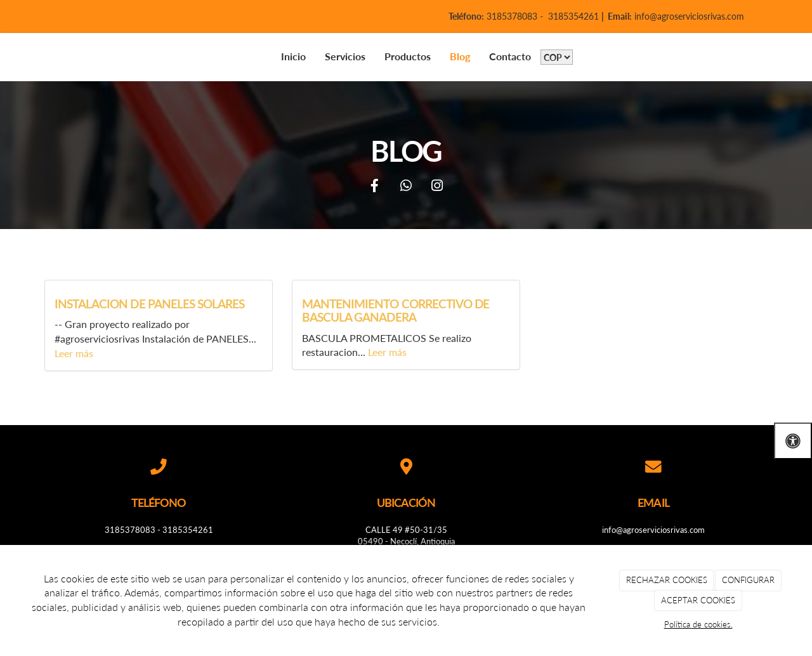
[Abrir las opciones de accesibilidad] (793, 441)
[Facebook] (375, 187)
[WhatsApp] (406, 187)
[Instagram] (437, 187)
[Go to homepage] (25, 57)
